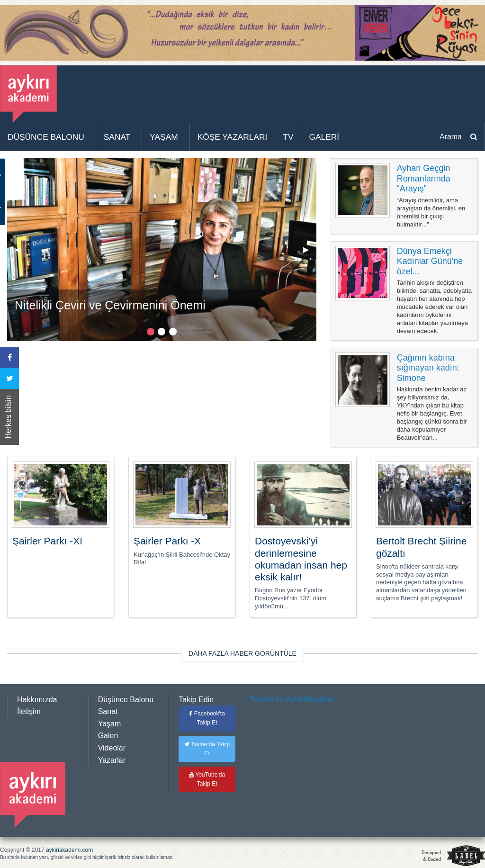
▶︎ (310, 253)
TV (288, 137)
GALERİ (324, 137)
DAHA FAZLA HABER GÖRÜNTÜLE (242, 653)
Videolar (112, 748)
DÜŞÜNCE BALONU (46, 137)
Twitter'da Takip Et (207, 749)
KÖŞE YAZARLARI (233, 137)
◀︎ (21, 253)
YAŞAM (164, 137)
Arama (451, 137)
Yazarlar (112, 760)
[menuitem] (48, 137)
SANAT (117, 137)
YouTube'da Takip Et (207, 779)
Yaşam (110, 724)
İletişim (29, 711)
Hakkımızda (37, 700)
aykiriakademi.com (69, 850)
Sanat (108, 711)
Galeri (108, 736)
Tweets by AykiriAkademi (292, 699)
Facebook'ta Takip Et (207, 718)
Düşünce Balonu (126, 700)
